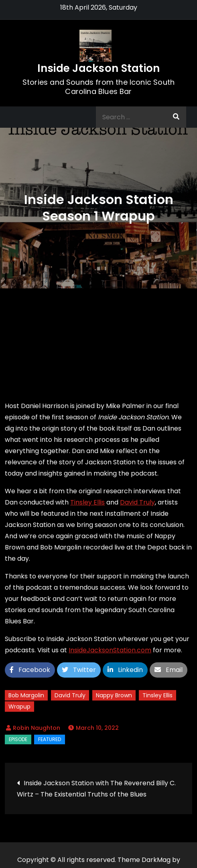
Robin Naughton (37, 728)
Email (169, 670)
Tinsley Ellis (87, 502)
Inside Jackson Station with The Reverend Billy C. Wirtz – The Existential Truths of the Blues (96, 789)
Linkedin (125, 670)
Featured (50, 739)
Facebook (30, 670)
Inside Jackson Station (99, 68)
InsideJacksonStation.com (110, 650)
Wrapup (19, 707)
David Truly (137, 502)
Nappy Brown (114, 695)
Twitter (79, 670)
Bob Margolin (26, 695)
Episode (18, 739)
